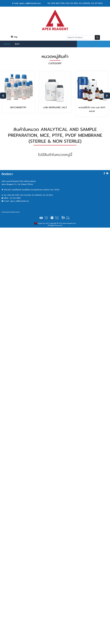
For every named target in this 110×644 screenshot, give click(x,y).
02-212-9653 (15, 198)
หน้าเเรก (7, 44)
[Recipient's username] (80, 37)
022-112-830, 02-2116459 (78, 3)
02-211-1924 (97, 3)
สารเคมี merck (15, 212)
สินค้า (17, 44)
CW (47, 223)
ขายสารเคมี (5, 212)
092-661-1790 (58, 3)
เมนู (14, 37)
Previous (3, 96)
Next (107, 96)
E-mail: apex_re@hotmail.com (26, 3)
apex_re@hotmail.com (20, 201)
